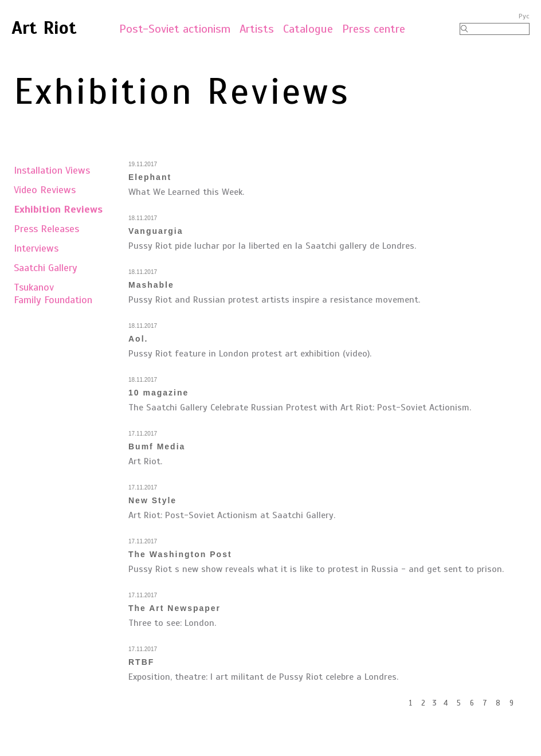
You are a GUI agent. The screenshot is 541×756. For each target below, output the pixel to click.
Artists (257, 29)
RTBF (141, 662)
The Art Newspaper (175, 608)
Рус (524, 16)
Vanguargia (156, 231)
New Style (152, 500)
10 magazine (158, 393)
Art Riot (44, 28)
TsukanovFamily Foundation (53, 293)
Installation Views (52, 170)
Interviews (36, 248)
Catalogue (308, 29)
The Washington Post (180, 554)
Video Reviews (45, 190)
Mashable (151, 285)
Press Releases (46, 229)
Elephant (150, 177)
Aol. (138, 339)
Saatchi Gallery (46, 268)
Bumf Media (157, 446)
